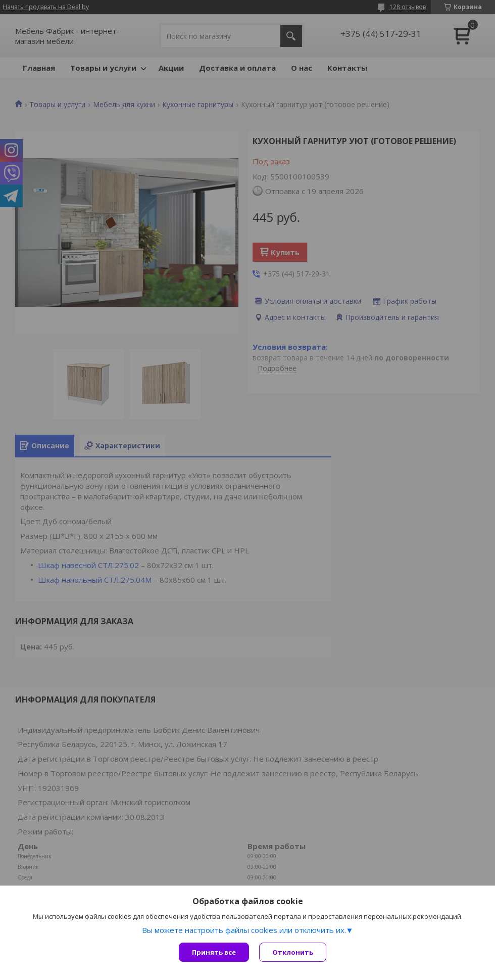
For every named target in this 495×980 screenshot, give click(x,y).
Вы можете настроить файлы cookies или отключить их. (244, 930)
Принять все (214, 952)
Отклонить (293, 952)
